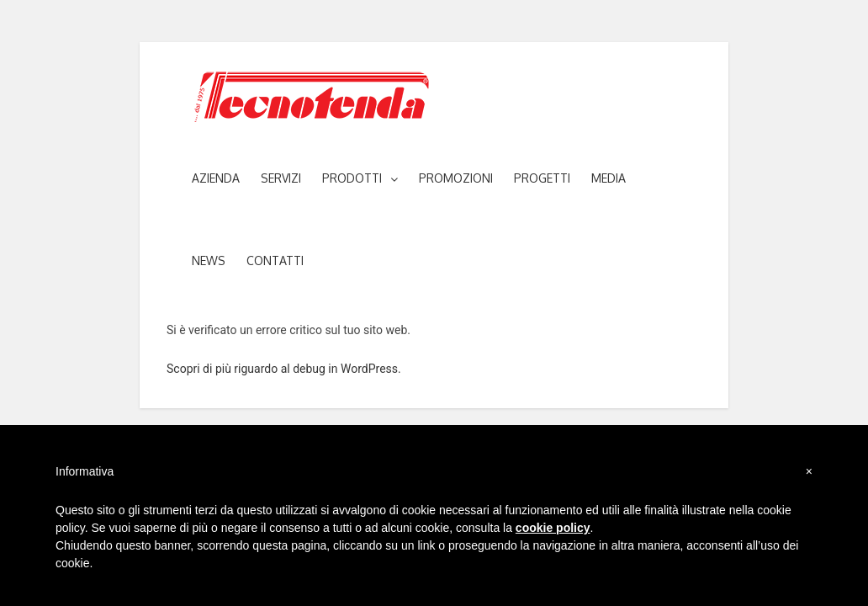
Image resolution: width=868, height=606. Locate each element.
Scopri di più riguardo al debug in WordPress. (284, 369)
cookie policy (553, 528)
